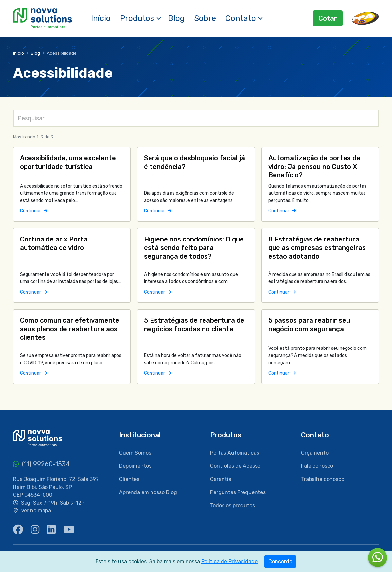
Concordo (280, 561)
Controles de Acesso (235, 466)
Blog (176, 18)
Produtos (137, 18)
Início (101, 18)
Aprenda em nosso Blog (148, 492)
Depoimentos (135, 466)
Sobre (205, 18)
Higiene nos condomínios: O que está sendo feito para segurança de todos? (194, 248)
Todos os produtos (232, 505)
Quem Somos (135, 453)
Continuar (34, 211)
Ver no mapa (36, 511)
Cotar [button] (328, 18)
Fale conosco (317, 466)
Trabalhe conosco (323, 479)
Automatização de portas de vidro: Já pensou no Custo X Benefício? (314, 167)
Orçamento (315, 453)
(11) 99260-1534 (42, 464)
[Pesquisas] (196, 118)
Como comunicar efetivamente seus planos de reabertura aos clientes (70, 329)
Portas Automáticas (235, 453)
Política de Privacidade (229, 561)
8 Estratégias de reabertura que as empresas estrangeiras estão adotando (317, 248)
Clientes (129, 479)
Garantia (221, 479)
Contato (241, 18)
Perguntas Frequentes (238, 492)
